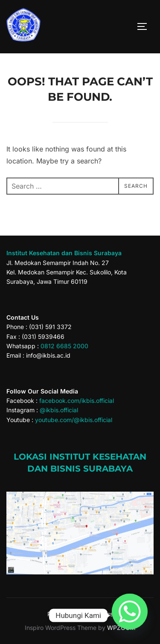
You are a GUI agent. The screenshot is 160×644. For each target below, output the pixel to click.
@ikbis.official (59, 410)
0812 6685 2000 (64, 346)
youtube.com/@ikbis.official (74, 420)
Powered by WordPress (80, 614)
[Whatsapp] (130, 615)
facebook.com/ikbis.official (77, 401)
